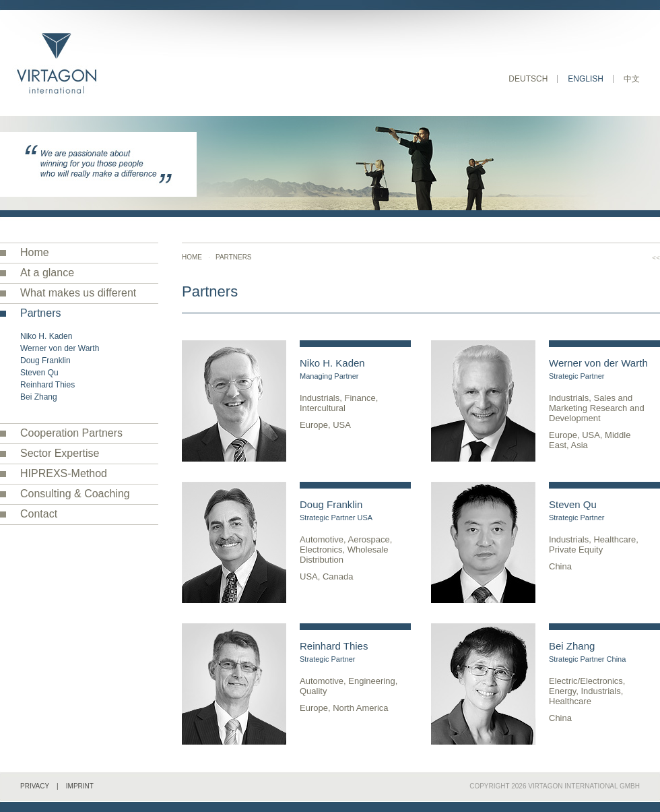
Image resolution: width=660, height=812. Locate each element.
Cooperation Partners (71, 433)
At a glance (47, 273)
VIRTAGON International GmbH (584, 786)
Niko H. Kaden (46, 336)
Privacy (35, 786)
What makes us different (78, 293)
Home (35, 252)
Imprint (80, 786)
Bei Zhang (39, 397)
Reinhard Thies (47, 385)
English (586, 79)
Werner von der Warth (60, 348)
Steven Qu (39, 373)
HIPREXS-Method (64, 473)
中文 (632, 79)
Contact (39, 514)
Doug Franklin (45, 361)
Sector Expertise (60, 453)
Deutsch (528, 79)
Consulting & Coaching (75, 494)
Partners (40, 313)
